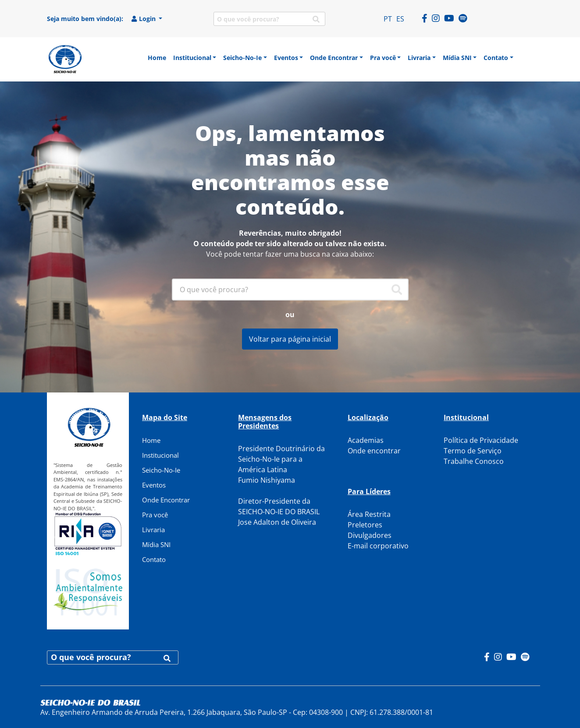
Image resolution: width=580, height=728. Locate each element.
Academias (366, 440)
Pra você (155, 515)
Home (151, 440)
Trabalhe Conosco (474, 461)
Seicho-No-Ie (161, 470)
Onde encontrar (374, 451)
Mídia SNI (156, 544)
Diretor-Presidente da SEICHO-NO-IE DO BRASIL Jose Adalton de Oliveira (279, 512)
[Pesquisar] (397, 290)
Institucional (160, 455)
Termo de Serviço (473, 451)
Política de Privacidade (481, 440)
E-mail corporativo (378, 546)
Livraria (153, 530)
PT (388, 19)
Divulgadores (370, 535)
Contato (154, 559)
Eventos (154, 485)
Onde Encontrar (166, 500)
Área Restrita (369, 514)
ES (400, 19)
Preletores (365, 525)
